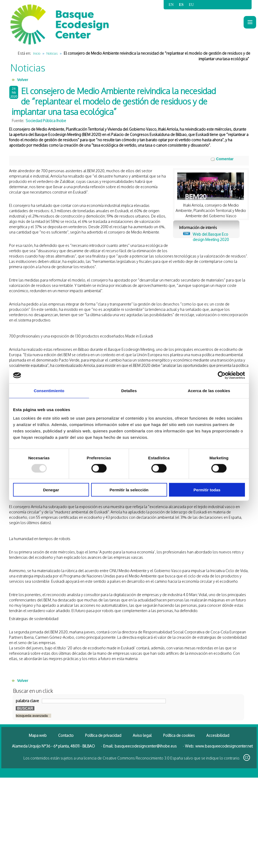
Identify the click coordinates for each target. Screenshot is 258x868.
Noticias (52, 53)
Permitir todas (207, 490)
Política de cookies (179, 735)
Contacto (66, 735)
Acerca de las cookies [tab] (209, 391)
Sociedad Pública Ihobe (46, 121)
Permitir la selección (129, 490)
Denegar (51, 490)
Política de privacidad (103, 735)
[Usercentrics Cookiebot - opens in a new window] (222, 375)
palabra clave (27, 701)
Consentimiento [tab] (49, 391)
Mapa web (38, 735)
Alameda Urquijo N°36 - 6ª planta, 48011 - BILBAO (53, 746)
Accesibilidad (218, 735)
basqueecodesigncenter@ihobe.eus (146, 746)
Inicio (37, 53)
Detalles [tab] (129, 391)
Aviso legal (142, 735)
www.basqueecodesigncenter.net (224, 746)
